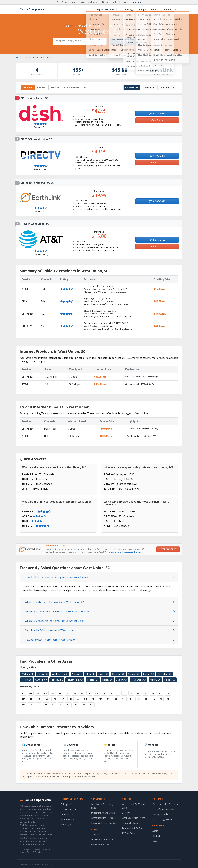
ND (123, 699)
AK (31, 693)
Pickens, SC (170, 680)
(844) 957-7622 (157, 240)
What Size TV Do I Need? (134, 818)
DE (75, 693)
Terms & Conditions (36, 852)
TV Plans (28, 87)
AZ (38, 693)
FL (89, 693)
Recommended (132, 87)
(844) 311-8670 (157, 113)
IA (131, 693)
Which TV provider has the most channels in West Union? (57, 611)
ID (111, 693)
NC (116, 699)
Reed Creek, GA (139, 680)
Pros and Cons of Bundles (104, 823)
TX (38, 705)
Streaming (128, 9)
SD (23, 705)
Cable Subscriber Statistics (165, 804)
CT (68, 693)
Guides (155, 9)
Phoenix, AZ (67, 824)
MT (63, 699)
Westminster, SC (60, 674)
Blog (142, 9)
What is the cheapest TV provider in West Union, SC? (54, 602)
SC (168, 699)
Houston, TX (67, 814)
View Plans (157, 120)
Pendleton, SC (164, 674)
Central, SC (148, 674)
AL (23, 693)
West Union (46, 57)
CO (60, 693)
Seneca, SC (43, 674)
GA (97, 693)
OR (146, 699)
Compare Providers (106, 9)
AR (45, 693)
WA (68, 705)
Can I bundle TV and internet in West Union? (50, 630)
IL (118, 693)
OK (139, 699)
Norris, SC (27, 680)
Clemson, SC (118, 674)
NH (86, 699)
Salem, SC (103, 674)
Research (170, 9)
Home (19, 57)
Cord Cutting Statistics (163, 819)
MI (31, 699)
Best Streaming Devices (103, 818)
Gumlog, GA (41, 680)
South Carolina (31, 57)
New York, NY (67, 819)
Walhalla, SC (28, 674)
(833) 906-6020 (157, 201)
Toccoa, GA (93, 680)
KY (146, 693)
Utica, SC (90, 674)
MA (24, 699)
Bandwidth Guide (130, 823)
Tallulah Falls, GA (75, 680)
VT (53, 705)
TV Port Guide (129, 833)
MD (168, 693)
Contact (156, 836)
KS (138, 693)
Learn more (136, 2)
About (155, 831)
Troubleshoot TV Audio (133, 828)
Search (125, 41)
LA (153, 693)
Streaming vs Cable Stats (103, 813)
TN (31, 705)
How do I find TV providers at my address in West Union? (57, 577)
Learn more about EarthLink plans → (127, 552)
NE (71, 699)
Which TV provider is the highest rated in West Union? (55, 621)
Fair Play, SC (57, 680)
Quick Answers (72, 87)
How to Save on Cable (102, 840)
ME (160, 693)
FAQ (86, 87)
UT (46, 705)
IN (124, 693)
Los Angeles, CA (69, 809)
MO (55, 699)
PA (154, 699)
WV (76, 705)
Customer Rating (167, 87)
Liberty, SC (107, 680)
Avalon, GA (122, 680)
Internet (42, 87)
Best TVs (126, 813)
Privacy (23, 852)
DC (82, 693)
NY (108, 699)
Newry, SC (77, 674)
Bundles (55, 87)
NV (78, 699)
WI (84, 705)
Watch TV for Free (100, 845)
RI (161, 699)
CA (53, 693)
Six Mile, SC (134, 674)
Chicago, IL (66, 804)
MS (47, 699)
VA (61, 705)
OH (131, 699)
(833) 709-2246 (157, 156)
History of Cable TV (162, 814)
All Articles (96, 834)
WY (91, 705)
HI (104, 693)
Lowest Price (149, 87)
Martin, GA (155, 680)
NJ (93, 699)
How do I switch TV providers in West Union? (50, 640)
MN (39, 699)
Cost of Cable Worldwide (164, 809)
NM (100, 699)
